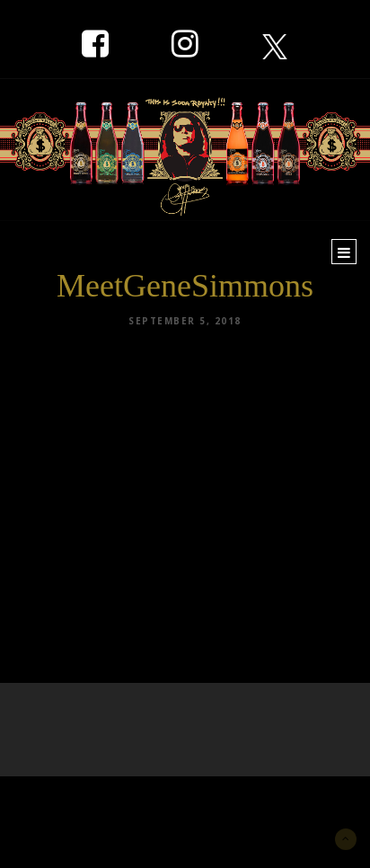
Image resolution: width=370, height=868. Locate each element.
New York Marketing (100, 803)
